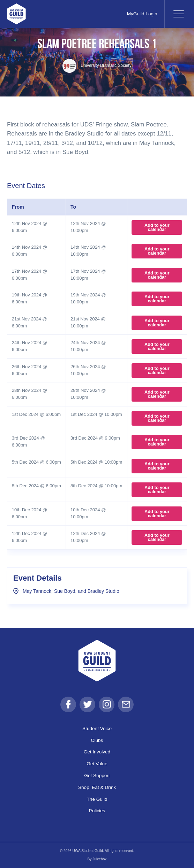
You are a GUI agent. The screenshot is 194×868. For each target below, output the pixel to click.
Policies (97, 811)
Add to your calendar (157, 227)
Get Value (97, 764)
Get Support (97, 776)
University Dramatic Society (97, 65)
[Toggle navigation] (178, 14)
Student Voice (97, 728)
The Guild (97, 799)
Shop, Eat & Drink (97, 787)
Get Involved (97, 752)
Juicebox (99, 859)
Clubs (97, 740)
